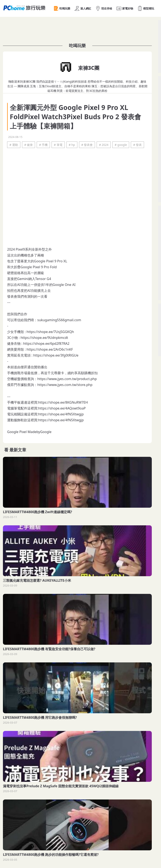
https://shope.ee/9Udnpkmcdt (44, 338)
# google (121, 145)
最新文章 (18, 450)
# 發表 (137, 145)
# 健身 (29, 145)
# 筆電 (58, 145)
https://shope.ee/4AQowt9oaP (62, 408)
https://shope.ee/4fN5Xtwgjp (61, 414)
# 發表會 (87, 145)
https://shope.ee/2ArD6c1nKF (50, 349)
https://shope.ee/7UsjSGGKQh (50, 332)
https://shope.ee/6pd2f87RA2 (46, 344)
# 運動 (14, 145)
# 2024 (104, 145)
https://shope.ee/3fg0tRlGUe (56, 355)
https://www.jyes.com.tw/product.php (67, 379)
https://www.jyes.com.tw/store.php (65, 385)
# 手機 (43, 145)
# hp (72, 145)
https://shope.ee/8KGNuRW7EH (63, 402)
